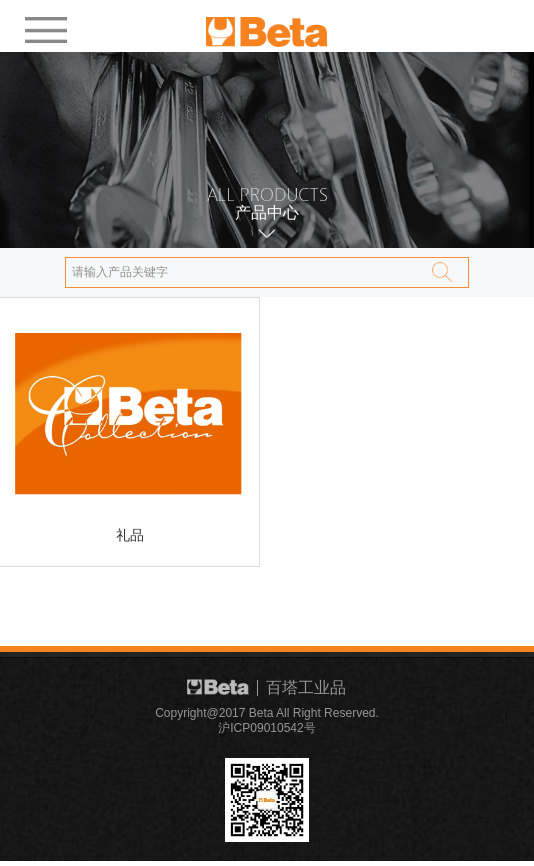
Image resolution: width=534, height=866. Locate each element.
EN (459, 23)
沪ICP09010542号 (266, 730)
